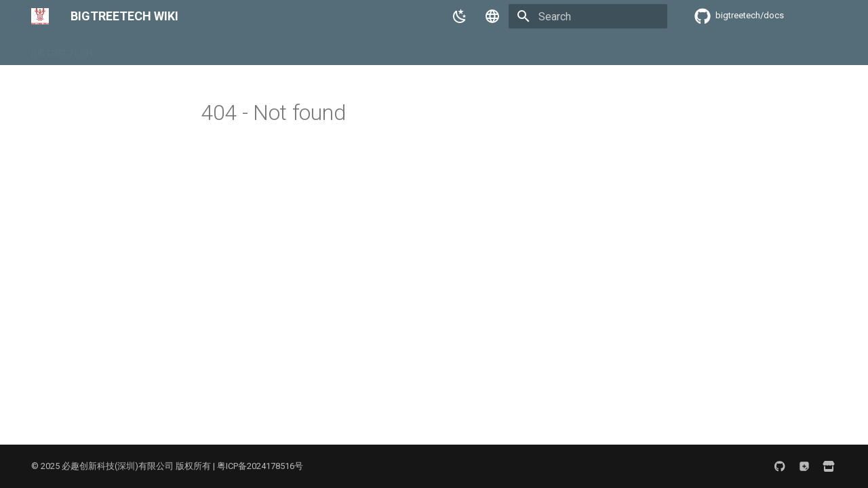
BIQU (119, 49)
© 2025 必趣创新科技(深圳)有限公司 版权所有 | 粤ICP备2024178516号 (167, 466)
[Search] (588, 16)
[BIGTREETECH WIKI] (40, 16)
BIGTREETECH (62, 49)
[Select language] (492, 16)
